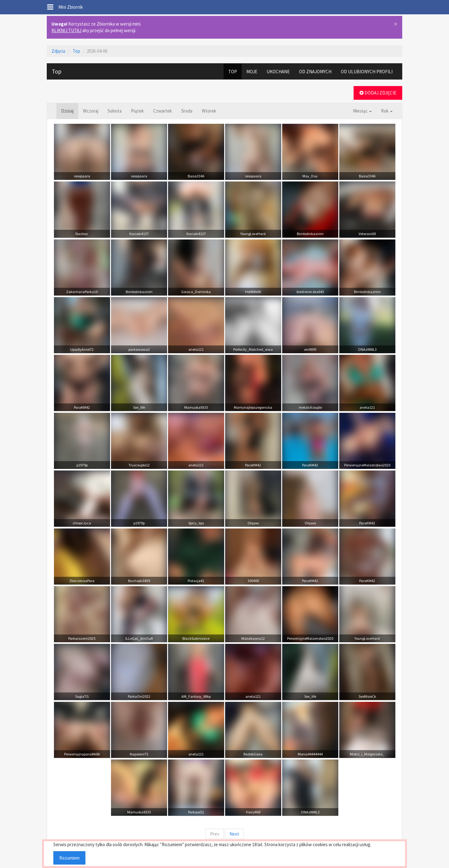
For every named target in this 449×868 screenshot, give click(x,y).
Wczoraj (91, 111)
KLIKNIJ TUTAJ (66, 30)
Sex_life (139, 407)
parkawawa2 (139, 349)
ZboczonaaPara (82, 581)
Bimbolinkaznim (310, 234)
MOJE (252, 72)
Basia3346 (196, 176)
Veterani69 (367, 234)
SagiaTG (82, 696)
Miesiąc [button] (362, 111)
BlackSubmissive (196, 638)
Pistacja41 (196, 581)
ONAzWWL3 (367, 349)
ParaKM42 (82, 407)
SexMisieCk (367, 696)
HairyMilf (253, 812)
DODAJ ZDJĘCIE (378, 93)
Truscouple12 (139, 465)
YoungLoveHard (253, 234)
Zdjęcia (58, 51)
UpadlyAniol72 (82, 349)
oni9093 (310, 349)
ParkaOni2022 (139, 696)
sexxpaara (82, 176)
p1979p (82, 465)
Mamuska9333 (196, 407)
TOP (233, 72)
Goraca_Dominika (196, 292)
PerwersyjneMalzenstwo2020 (367, 465)
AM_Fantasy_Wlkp (196, 696)
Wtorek (209, 111)
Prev (215, 834)
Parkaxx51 (196, 812)
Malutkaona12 (253, 638)
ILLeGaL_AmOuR (139, 638)
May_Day (310, 176)
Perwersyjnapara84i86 (82, 754)
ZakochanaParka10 (82, 292)
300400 (253, 581)
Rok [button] (387, 111)
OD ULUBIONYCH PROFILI (367, 72)
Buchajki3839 (139, 581)
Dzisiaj (67, 111)
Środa (187, 111)
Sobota (115, 111)
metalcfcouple (310, 407)
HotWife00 (253, 292)
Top (76, 51)
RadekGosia (253, 754)
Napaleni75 (139, 754)
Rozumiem (69, 858)
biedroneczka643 (310, 292)
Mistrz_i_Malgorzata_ (367, 754)
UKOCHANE (278, 72)
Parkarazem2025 (82, 638)
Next (234, 834)
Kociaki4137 (139, 234)
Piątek (137, 111)
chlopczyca (82, 523)
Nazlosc (82, 234)
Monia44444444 (310, 754)
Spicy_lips (196, 523)
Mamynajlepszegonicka (253, 407)
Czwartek (162, 111)
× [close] (396, 24)
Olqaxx (253, 523)
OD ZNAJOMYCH (315, 72)
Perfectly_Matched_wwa (253, 349)
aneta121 (196, 349)
